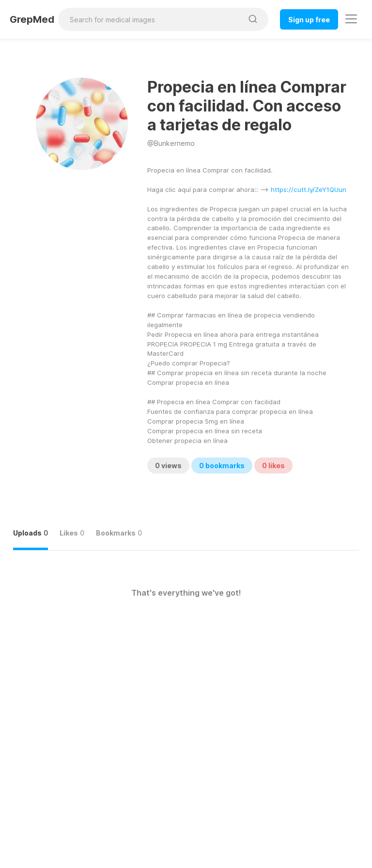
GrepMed (32, 19)
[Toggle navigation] (351, 19)
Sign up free (309, 20)
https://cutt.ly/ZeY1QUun (309, 189)
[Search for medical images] (150, 19)
